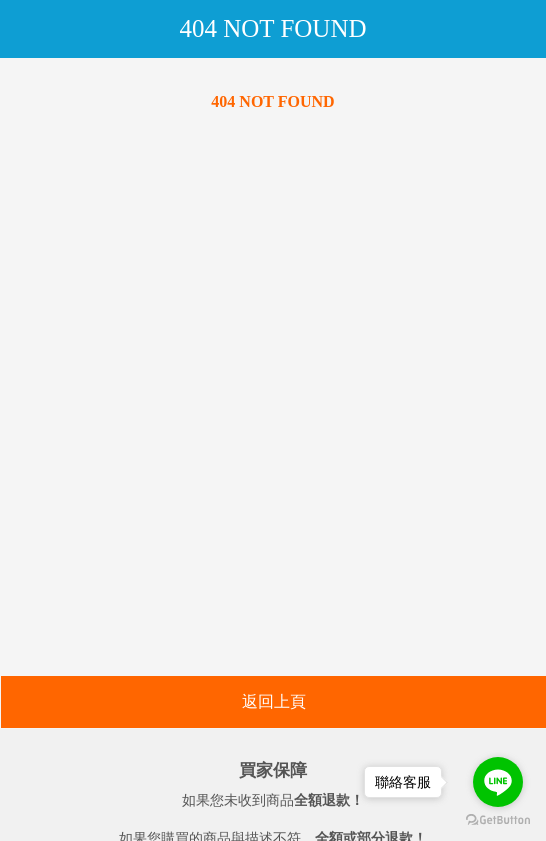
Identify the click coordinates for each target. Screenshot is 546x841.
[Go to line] (498, 782)
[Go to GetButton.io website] (498, 820)
